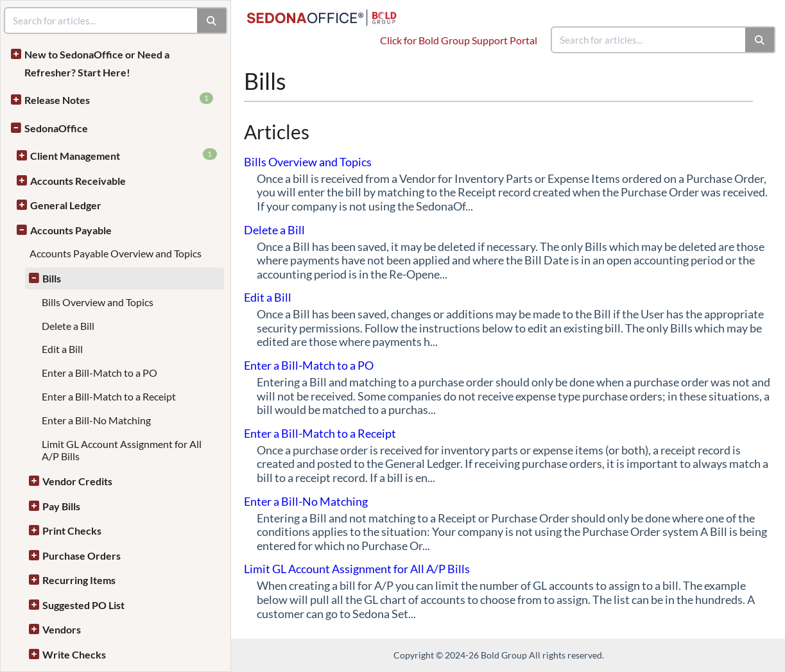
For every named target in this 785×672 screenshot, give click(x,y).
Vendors (62, 629)
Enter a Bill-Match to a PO (99, 373)
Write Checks (74, 654)
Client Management (124, 155)
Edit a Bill (62, 349)
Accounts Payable (71, 230)
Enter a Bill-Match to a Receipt (109, 396)
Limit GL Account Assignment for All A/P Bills (357, 569)
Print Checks (72, 530)
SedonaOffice (56, 128)
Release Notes (119, 99)
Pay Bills (61, 506)
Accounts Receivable (78, 181)
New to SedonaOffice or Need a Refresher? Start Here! (97, 63)
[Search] (760, 40)
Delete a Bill (68, 326)
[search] (649, 40)
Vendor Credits (77, 481)
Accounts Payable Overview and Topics (116, 253)
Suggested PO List (83, 605)
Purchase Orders (82, 556)
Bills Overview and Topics (98, 302)
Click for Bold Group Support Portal (459, 40)
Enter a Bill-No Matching (96, 420)
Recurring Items (79, 580)
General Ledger (66, 205)
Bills (52, 278)
